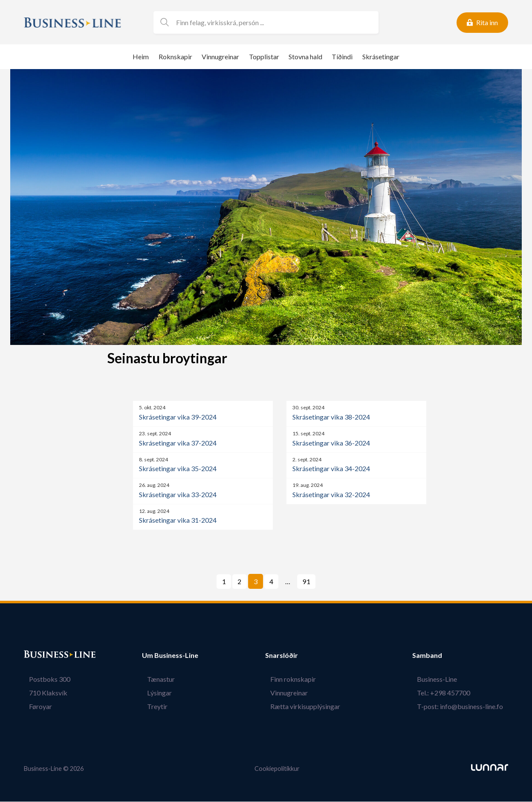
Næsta (327, 582)
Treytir (152, 707)
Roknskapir (175, 56)
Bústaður (39, 656)
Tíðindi (342, 56)
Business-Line (442, 679)
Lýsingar (154, 693)
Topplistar (264, 56)
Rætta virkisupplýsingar (310, 707)
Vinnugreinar (220, 56)
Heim (141, 56)
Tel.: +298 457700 (449, 693)
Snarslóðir (292, 656)
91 (306, 582)
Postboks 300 (45, 679)
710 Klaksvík (43, 693)
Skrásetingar (381, 56)
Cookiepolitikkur (277, 769)
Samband (437, 656)
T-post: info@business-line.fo (465, 707)
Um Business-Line (170, 656)
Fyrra (211, 582)
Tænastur (156, 679)
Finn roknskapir (298, 679)
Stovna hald (305, 56)
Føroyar (35, 707)
